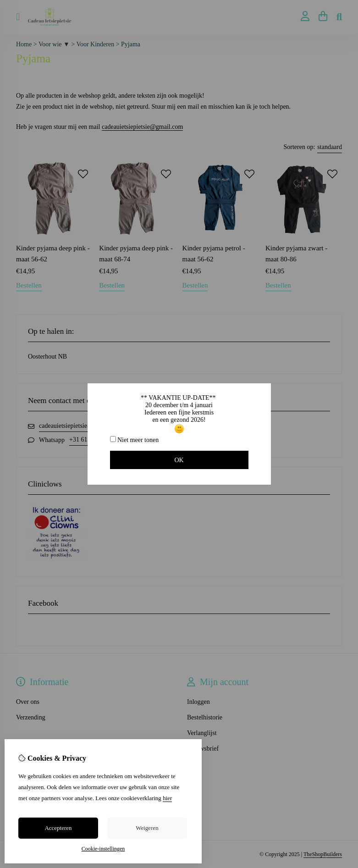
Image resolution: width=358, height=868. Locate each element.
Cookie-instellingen (103, 849)
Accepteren (58, 828)
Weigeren (147, 828)
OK (179, 460)
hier (167, 798)
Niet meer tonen (135, 440)
